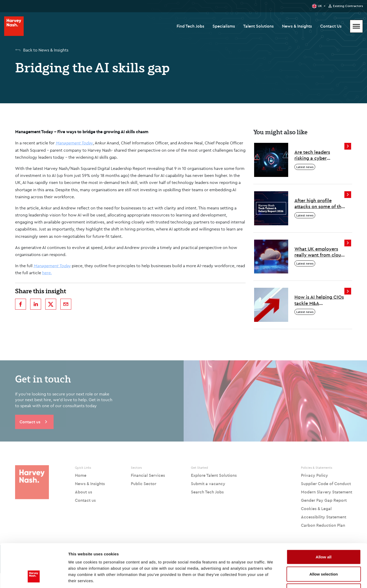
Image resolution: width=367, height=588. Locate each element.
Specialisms (224, 26)
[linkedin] (36, 304)
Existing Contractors (348, 6)
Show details (273, 578)
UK (320, 6)
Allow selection (323, 537)
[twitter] (51, 304)
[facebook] (21, 304)
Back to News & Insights (46, 50)
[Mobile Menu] (356, 26)
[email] (66, 304)
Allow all (324, 520)
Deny (324, 554)
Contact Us (331, 26)
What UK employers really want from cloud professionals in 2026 (319, 252)
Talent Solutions (258, 26)
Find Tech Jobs (190, 26)
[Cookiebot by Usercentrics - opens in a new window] (34, 578)
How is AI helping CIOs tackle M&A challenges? (319, 300)
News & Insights (297, 26)
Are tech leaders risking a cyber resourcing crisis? (313, 155)
